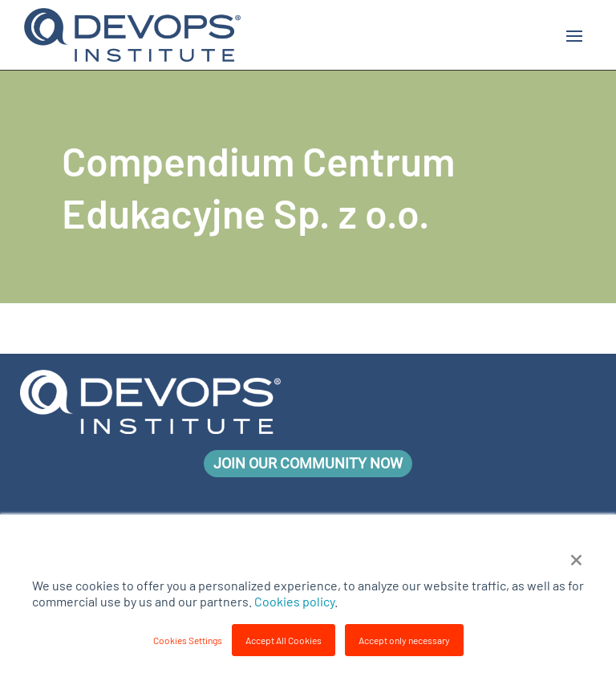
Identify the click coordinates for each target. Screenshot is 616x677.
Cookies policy (294, 601)
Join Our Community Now (308, 463)
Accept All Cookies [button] (284, 640)
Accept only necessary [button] (404, 640)
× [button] (576, 557)
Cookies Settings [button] (188, 640)
